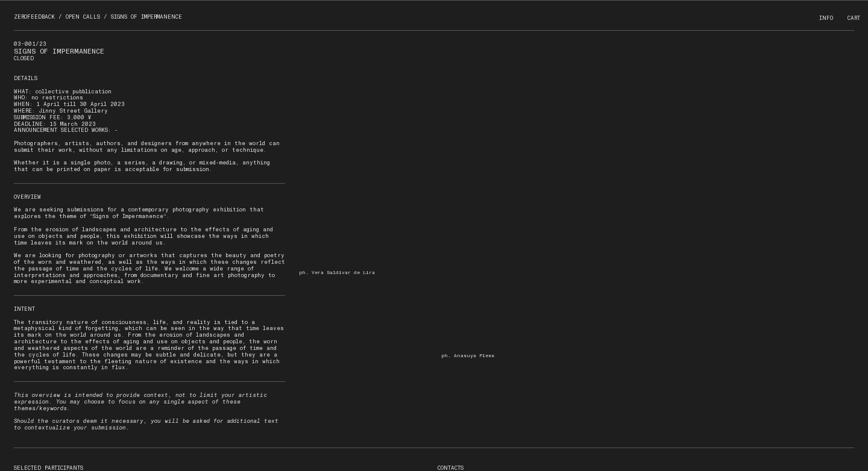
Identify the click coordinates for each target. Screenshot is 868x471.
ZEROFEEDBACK (34, 17)
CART (854, 18)
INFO (826, 18)
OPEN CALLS (83, 17)
